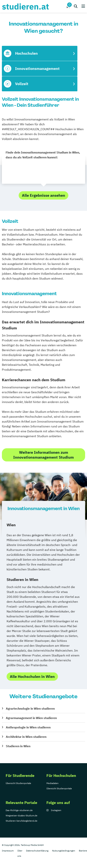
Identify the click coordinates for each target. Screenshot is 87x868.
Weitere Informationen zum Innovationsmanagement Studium (43, 455)
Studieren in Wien (18, 746)
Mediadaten (52, 783)
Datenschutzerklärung (37, 851)
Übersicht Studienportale (18, 783)
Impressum (8, 851)
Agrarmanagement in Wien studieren (31, 718)
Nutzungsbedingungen (64, 851)
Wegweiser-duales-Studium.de (22, 815)
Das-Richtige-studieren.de (19, 810)
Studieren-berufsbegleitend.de (22, 821)
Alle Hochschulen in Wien (32, 676)
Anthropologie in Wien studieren (28, 727)
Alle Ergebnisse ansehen (43, 195)
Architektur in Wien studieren (26, 737)
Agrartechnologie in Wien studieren (30, 708)
